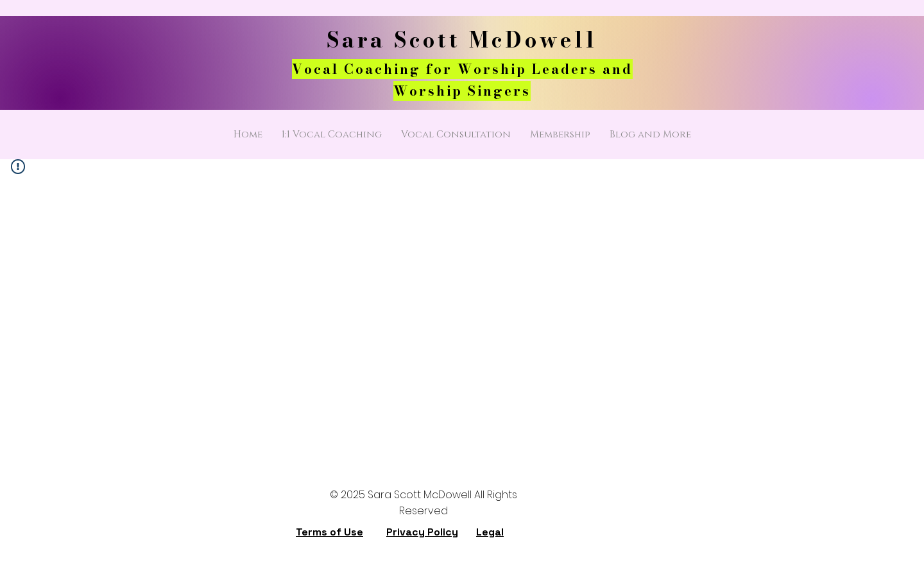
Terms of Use (329, 532)
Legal (490, 532)
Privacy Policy (422, 532)
